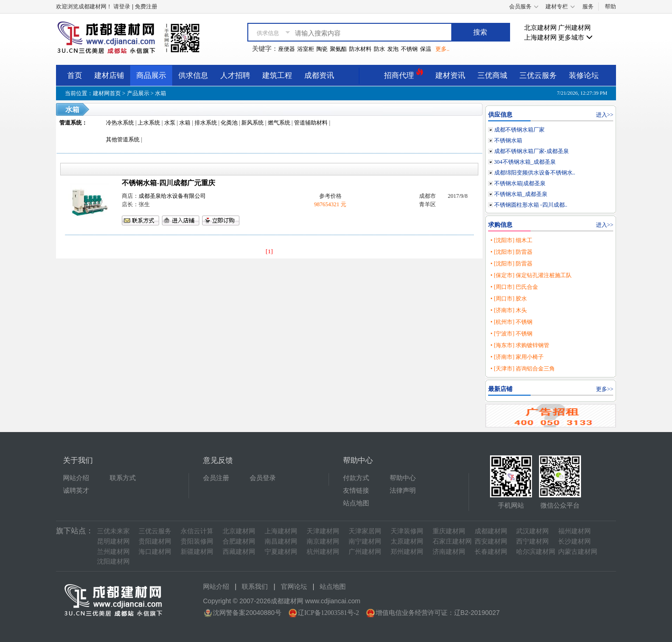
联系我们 (255, 587)
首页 (75, 75)
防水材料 (360, 49)
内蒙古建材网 (578, 552)
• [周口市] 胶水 (509, 299)
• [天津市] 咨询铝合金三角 (523, 369)
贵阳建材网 (155, 541)
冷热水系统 (120, 123)
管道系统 (70, 123)
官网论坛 (294, 587)
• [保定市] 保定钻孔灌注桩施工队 (531, 275)
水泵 (170, 123)
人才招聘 (235, 75)
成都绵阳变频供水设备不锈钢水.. (535, 173)
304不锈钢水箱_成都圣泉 (525, 162)
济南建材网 (449, 552)
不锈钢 (409, 49)
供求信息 (193, 75)
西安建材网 (491, 541)
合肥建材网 (239, 541)
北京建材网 (540, 28)
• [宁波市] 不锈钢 (511, 334)
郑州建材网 (407, 552)
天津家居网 (365, 531)
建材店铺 (109, 75)
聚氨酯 (338, 49)
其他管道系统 (123, 140)
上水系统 (149, 123)
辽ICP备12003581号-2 (328, 613)
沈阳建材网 (113, 562)
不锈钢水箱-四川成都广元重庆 (168, 183)
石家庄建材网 (452, 541)
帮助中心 (403, 478)
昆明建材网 (113, 541)
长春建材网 (491, 552)
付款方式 (356, 478)
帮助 (610, 7)
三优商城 (492, 75)
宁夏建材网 (281, 552)
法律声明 (403, 491)
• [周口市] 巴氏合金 (514, 287)
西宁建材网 (532, 541)
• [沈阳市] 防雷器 (511, 252)
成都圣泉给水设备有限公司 (172, 196)
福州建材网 (574, 531)
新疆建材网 (197, 552)
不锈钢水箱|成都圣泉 (520, 183)
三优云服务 (538, 75)
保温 (426, 49)
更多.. (442, 49)
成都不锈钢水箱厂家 (519, 130)
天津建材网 (323, 531)
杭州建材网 (323, 552)
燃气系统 (279, 123)
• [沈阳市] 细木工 (511, 240)
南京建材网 (323, 541)
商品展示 (151, 75)
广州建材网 (574, 28)
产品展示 (138, 93)
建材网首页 (107, 93)
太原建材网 (407, 541)
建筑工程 (277, 75)
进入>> (605, 115)
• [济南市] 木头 (509, 310)
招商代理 (404, 74)
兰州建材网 (113, 552)
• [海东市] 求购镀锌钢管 (520, 345)
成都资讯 (319, 75)
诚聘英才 (76, 491)
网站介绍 (76, 478)
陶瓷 (322, 49)
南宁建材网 (365, 541)
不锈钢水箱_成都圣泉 (521, 194)
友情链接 (356, 491)
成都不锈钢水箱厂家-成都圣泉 (532, 151)
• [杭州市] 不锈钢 (511, 322)
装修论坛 (584, 75)
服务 (588, 7)
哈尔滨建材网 (536, 552)
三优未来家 (113, 531)
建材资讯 (450, 75)
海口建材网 (155, 552)
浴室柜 (306, 49)
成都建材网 (491, 531)
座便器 (287, 49)
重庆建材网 (449, 531)
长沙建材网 (574, 541)
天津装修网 (407, 531)
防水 (379, 49)
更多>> (605, 389)
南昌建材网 (281, 541)
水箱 (161, 93)
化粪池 (229, 123)
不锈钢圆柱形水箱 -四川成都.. (531, 205)
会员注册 (216, 478)
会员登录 (263, 478)
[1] (269, 251)
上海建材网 (540, 38)
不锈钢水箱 (508, 140)
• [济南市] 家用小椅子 (517, 357)
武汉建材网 (532, 531)
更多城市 (575, 38)
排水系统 (206, 123)
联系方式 (123, 478)
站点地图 (356, 503)
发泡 (393, 49)
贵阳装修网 (197, 541)
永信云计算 (197, 531)
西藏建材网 (239, 552)
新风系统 (252, 123)
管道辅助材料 (311, 123)
